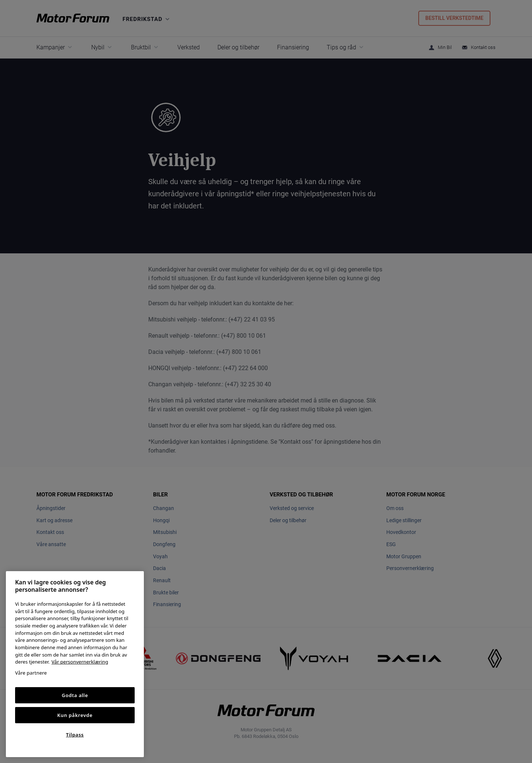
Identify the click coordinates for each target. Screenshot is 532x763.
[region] (75, 664)
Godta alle (75, 695)
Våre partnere (31, 673)
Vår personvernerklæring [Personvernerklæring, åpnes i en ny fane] (80, 662)
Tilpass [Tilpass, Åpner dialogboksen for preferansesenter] (75, 735)
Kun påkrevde (75, 715)
